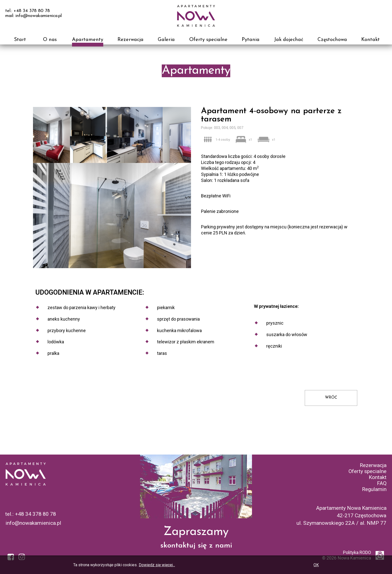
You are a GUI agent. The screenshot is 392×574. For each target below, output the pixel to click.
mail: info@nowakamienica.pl (33, 16)
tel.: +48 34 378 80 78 (27, 11)
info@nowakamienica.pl (33, 523)
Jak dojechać (289, 40)
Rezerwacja (130, 40)
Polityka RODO (357, 552)
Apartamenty (88, 40)
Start (20, 40)
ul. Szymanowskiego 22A (326, 523)
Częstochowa (332, 40)
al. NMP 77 (373, 523)
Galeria (166, 40)
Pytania (251, 40)
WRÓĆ (331, 398)
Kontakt (370, 40)
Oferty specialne (208, 40)
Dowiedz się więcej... (157, 565)
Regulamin (374, 489)
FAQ (382, 483)
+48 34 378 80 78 (35, 514)
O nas (50, 40)
